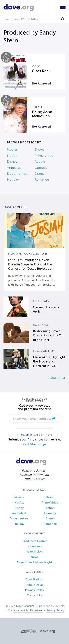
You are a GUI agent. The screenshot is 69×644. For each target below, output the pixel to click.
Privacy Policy (34, 590)
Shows (39, 150)
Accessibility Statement (28, 610)
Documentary (18, 174)
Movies (12, 150)
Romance (42, 179)
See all (58, 378)
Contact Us (35, 595)
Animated (14, 168)
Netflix (12, 156)
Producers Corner (34, 541)
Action (40, 162)
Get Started (35, 444)
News (35, 557)
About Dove (35, 585)
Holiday (13, 179)
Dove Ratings (34, 579)
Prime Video (44, 156)
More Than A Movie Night (35, 562)
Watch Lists (35, 551)
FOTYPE (60, 606)
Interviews (35, 546)
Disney (12, 162)
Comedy (41, 168)
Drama (40, 174)
